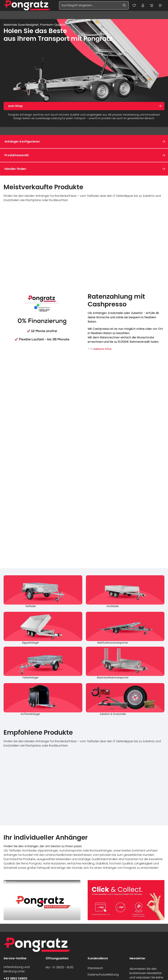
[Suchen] (124, 6)
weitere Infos (102, 349)
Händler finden (15, 169)
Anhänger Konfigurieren (22, 142)
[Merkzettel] (133, 6)
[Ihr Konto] (142, 6)
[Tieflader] (43, 592)
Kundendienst (98, 959)
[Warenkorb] (151, 6)
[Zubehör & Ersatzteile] (125, 700)
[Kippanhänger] (43, 629)
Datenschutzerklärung (103, 975)
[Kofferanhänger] (43, 700)
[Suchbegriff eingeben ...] (89, 6)
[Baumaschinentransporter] (125, 663)
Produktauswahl (17, 155)
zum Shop (15, 106)
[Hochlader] (125, 592)
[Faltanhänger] (43, 663)
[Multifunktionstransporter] (125, 629)
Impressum (95, 968)
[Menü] (160, 6)
